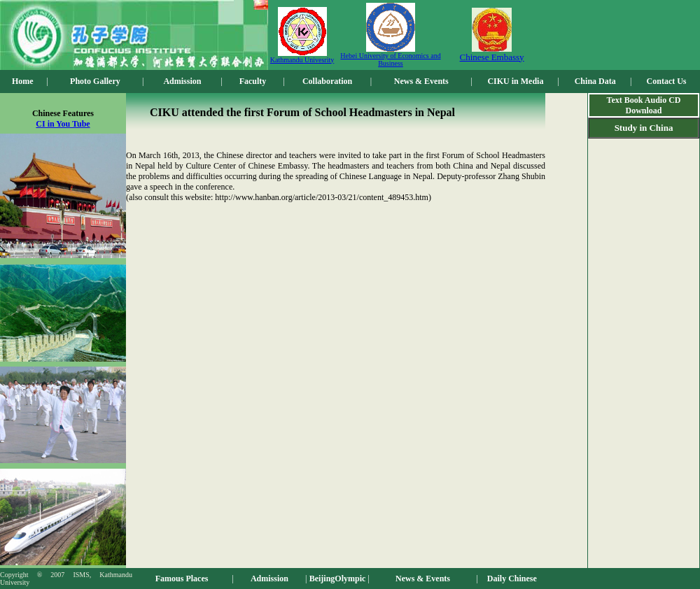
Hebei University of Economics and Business (390, 59)
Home (23, 81)
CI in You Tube (63, 124)
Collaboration (327, 81)
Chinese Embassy (492, 57)
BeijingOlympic (338, 579)
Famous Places (182, 579)
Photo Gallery (95, 81)
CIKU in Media (515, 81)
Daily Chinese (512, 579)
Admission (182, 81)
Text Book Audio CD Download (644, 105)
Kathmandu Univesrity (302, 60)
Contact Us (667, 81)
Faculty (253, 81)
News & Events (421, 81)
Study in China (644, 128)
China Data (595, 81)
